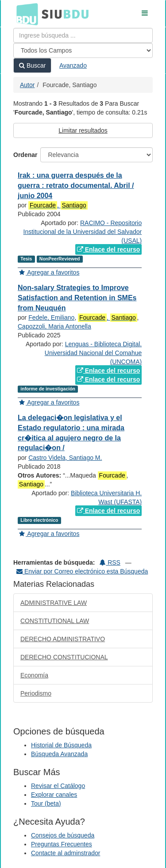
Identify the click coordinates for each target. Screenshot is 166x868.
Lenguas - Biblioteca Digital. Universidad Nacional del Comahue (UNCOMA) (93, 353)
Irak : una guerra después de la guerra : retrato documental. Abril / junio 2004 (76, 185)
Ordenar (25, 155)
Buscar (32, 65)
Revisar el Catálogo (58, 786)
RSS (110, 562)
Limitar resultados (83, 130)
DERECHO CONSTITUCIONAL (64, 657)
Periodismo (36, 693)
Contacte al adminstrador (66, 853)
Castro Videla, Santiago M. (65, 458)
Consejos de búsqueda (63, 835)
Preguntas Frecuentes (62, 844)
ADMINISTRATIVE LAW (54, 603)
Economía (34, 675)
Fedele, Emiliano (51, 317)
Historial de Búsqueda (61, 745)
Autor (27, 85)
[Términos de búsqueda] (83, 35)
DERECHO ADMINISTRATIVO (63, 639)
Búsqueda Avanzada (59, 754)
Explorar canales (54, 795)
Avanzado (73, 65)
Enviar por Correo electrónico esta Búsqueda (82, 571)
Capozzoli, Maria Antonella (54, 326)
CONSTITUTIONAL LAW (55, 621)
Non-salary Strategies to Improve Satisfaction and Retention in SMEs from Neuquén (77, 298)
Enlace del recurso (108, 249)
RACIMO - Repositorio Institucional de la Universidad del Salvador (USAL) (83, 232)
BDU (25, 14)
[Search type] (83, 50)
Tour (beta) (46, 803)
